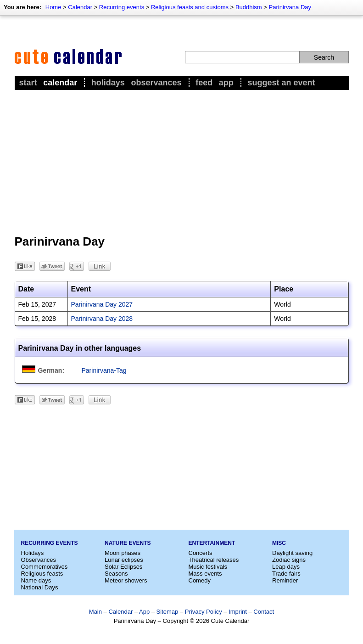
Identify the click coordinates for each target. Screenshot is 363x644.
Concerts (201, 553)
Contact (264, 612)
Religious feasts (42, 574)
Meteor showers (126, 580)
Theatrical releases (214, 560)
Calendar (80, 7)
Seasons (116, 574)
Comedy (200, 580)
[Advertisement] (182, 161)
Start (28, 83)
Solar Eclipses (123, 567)
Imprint (238, 612)
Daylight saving (292, 553)
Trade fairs (286, 574)
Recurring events (122, 7)
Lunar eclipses (124, 560)
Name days (36, 580)
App (226, 83)
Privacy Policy (204, 612)
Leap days (286, 567)
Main (95, 612)
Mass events (205, 574)
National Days (40, 587)
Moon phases (123, 553)
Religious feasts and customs (190, 7)
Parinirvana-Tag (104, 370)
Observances (156, 83)
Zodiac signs (289, 560)
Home (53, 7)
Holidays (108, 83)
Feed (204, 83)
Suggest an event (281, 83)
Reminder (285, 580)
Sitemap (168, 612)
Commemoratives (45, 567)
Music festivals (208, 567)
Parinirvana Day (290, 7)
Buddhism (249, 7)
